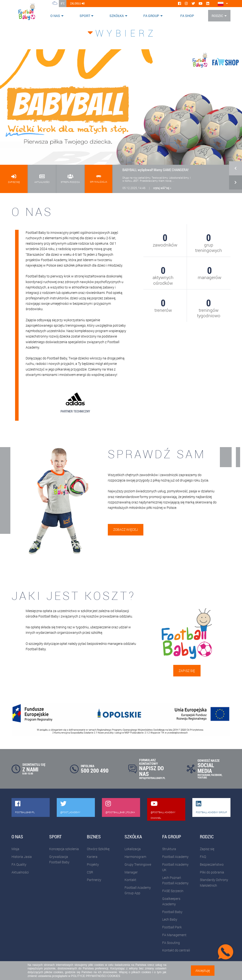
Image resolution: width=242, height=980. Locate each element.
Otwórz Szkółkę (98, 849)
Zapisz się (187, 671)
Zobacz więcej (126, 529)
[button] (236, 172)
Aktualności (20, 872)
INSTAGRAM (204, 775)
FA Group (151, 16)
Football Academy (175, 857)
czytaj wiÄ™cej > (162, 188)
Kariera (92, 857)
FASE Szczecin (173, 891)
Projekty (93, 864)
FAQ (203, 857)
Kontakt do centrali (176, 950)
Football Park (172, 927)
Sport (85, 16)
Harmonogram (135, 857)
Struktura (169, 849)
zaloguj (77, 3)
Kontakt (130, 880)
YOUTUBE (202, 777)
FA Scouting (171, 943)
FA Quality (19, 864)
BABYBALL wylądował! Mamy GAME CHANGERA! (155, 170)
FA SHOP (187, 16)
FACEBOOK (216, 775)
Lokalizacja (133, 849)
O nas (55, 16)
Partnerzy (94, 880)
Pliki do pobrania (212, 872)
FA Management (174, 935)
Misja (15, 849)
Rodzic (217, 16)
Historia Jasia (22, 857)
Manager (131, 872)
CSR (90, 872)
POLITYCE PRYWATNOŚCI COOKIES (96, 976)
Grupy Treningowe (138, 864)
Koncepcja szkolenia (64, 849)
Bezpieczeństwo (212, 864)
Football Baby (172, 912)
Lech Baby (170, 919)
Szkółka (117, 16)
